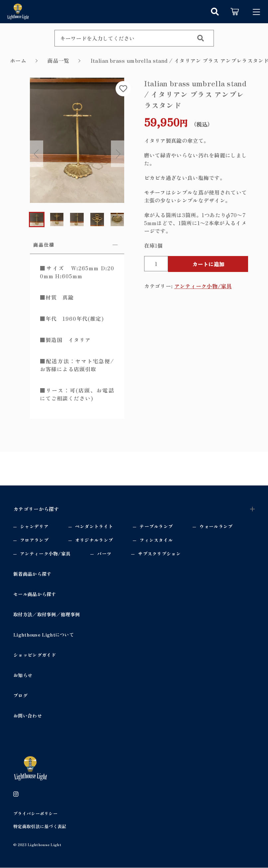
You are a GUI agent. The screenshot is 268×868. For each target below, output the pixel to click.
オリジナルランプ (94, 540)
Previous (37, 154)
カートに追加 (208, 264)
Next (118, 154)
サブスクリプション (159, 554)
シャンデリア (34, 527)
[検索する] (201, 38)
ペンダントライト (94, 527)
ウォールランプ (216, 527)
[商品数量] (156, 264)
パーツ (104, 554)
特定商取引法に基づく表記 (40, 827)
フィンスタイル (156, 540)
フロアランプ (34, 540)
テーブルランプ (156, 527)
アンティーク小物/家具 (203, 286)
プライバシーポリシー (35, 814)
